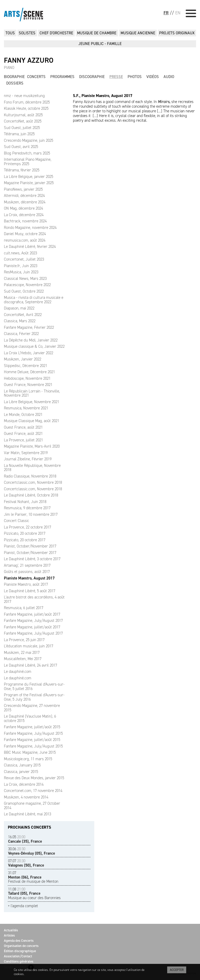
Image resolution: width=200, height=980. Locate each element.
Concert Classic (17, 521)
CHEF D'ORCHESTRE (56, 33)
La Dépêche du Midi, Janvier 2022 (31, 340)
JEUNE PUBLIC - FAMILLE (100, 44)
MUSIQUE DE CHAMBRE (97, 33)
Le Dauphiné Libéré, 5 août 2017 (30, 591)
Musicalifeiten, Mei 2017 (23, 659)
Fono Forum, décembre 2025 (27, 102)
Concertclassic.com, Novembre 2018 (33, 482)
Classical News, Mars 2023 (25, 279)
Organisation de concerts (21, 946)
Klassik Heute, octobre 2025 (26, 108)
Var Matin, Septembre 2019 (26, 453)
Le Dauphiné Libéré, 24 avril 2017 (30, 665)
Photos (135, 77)
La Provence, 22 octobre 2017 (27, 527)
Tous (10, 33)
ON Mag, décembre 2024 (23, 208)
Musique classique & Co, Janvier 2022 (34, 346)
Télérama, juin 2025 (19, 134)
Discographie (92, 77)
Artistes (9, 935)
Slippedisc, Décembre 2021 (26, 366)
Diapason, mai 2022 (19, 308)
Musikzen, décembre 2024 (25, 202)
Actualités (11, 930)
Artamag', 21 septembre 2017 (27, 565)
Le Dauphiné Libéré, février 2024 (30, 247)
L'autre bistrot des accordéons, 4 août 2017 (34, 599)
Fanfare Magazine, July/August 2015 (33, 733)
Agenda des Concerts (19, 941)
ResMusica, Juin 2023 (21, 272)
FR (166, 13)
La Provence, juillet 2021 (23, 440)
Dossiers (15, 83)
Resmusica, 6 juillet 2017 (24, 608)
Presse (116, 77)
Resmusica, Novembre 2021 (26, 408)
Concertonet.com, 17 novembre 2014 (33, 791)
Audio (169, 77)
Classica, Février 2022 (21, 334)
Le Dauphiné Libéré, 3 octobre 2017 (32, 559)
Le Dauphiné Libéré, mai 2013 (27, 814)
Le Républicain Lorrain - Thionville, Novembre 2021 (32, 393)
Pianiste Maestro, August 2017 (29, 578)
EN (178, 13)
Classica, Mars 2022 (20, 321)
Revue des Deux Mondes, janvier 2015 (34, 778)
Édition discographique (20, 951)
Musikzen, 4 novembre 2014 (26, 797)
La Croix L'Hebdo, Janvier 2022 (29, 353)
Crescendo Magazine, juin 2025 (29, 140)
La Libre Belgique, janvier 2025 (29, 177)
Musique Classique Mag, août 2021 (32, 421)
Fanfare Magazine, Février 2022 (29, 327)
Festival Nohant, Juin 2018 (25, 502)
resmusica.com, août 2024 (25, 240)
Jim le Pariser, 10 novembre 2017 (31, 514)
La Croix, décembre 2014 (24, 784)
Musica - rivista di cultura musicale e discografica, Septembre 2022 (34, 300)
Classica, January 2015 (22, 765)
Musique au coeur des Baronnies (34, 894)
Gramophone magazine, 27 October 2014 (32, 806)
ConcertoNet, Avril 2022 (23, 315)
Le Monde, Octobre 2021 (23, 415)
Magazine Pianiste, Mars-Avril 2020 (32, 446)
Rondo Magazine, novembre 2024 (30, 228)
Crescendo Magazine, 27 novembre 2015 (32, 708)
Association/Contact (18, 956)
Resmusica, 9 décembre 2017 (27, 508)
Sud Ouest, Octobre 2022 (24, 291)
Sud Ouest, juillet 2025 (22, 128)
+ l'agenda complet (23, 906)
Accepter (177, 970)
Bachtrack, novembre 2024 (25, 221)
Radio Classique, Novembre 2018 (30, 476)
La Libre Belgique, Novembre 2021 (32, 402)
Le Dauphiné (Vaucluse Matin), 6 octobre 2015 (30, 718)
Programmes (62, 77)
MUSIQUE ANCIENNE (138, 33)
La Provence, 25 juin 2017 (24, 640)
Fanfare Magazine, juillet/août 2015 (32, 727)
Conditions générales (19, 961)
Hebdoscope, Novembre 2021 (27, 378)
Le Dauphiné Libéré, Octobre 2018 (31, 495)
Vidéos (153, 77)
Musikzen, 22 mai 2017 (22, 653)
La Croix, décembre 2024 (24, 215)
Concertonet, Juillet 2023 (24, 259)
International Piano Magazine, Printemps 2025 (28, 162)
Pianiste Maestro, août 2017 (26, 584)
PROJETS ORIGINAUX (177, 33)
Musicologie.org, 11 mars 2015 (28, 759)
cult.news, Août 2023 (20, 253)
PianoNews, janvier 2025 (23, 189)
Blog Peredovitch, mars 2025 (27, 153)
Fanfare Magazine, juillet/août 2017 (32, 614)
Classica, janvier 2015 (21, 772)
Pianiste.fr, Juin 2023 (21, 266)
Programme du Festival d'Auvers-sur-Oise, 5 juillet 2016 (34, 686)
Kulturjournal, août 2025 (23, 115)
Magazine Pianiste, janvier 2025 (29, 183)
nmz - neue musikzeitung (24, 96)
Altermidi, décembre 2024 (24, 196)
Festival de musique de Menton (33, 877)
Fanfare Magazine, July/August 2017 (33, 621)
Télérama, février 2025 (22, 170)
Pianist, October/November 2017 (30, 546)
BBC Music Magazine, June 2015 (30, 752)
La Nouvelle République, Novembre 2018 (32, 468)
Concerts (36, 77)
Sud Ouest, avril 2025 (21, 147)
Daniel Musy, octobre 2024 (25, 234)
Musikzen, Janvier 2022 (23, 359)
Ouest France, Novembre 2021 (28, 385)
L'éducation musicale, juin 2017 (29, 646)
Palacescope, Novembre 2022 (27, 285)
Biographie (14, 77)
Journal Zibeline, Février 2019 (28, 459)
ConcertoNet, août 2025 (23, 121)
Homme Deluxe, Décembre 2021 (29, 372)
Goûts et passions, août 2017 (27, 572)
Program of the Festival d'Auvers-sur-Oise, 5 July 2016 (34, 697)
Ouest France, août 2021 (23, 427)
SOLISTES (27, 33)
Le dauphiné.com (18, 672)
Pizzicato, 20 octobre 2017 (25, 533)
